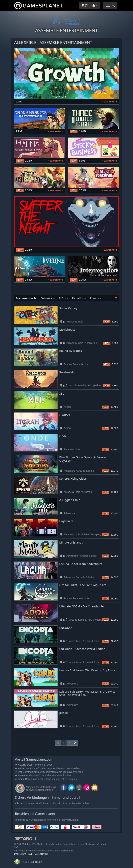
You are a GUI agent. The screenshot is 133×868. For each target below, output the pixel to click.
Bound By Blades (71, 351)
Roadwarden (68, 372)
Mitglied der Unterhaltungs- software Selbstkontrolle (41, 788)
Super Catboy (68, 308)
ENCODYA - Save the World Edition (82, 649)
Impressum (20, 854)
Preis (96, 298)
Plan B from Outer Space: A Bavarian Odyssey (84, 459)
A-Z (63, 298)
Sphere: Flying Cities (73, 479)
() (85, 5)
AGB (30, 854)
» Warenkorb (109, 102)
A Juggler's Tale (70, 500)
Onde (63, 436)
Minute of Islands (71, 542)
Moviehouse (67, 330)
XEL (62, 393)
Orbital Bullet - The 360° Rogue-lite (83, 585)
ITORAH (65, 415)
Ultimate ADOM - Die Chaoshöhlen (82, 606)
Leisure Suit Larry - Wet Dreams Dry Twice (87, 670)
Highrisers (66, 521)
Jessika (64, 713)
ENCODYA (66, 628)
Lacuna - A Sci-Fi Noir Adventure (81, 564)
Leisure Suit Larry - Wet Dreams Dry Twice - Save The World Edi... (88, 693)
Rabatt (79, 298)
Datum (48, 298)
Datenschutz (41, 854)
